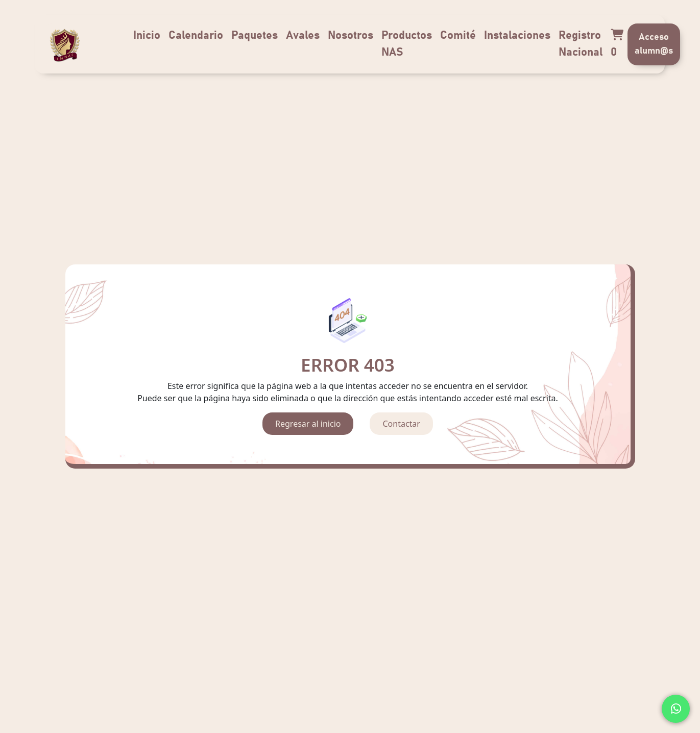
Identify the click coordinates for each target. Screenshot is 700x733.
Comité (458, 36)
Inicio (147, 36)
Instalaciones (517, 36)
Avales (303, 36)
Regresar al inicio (308, 424)
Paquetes (255, 36)
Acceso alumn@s (654, 44)
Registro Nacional (581, 44)
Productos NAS (407, 44)
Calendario (196, 36)
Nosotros (351, 36)
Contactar (401, 424)
